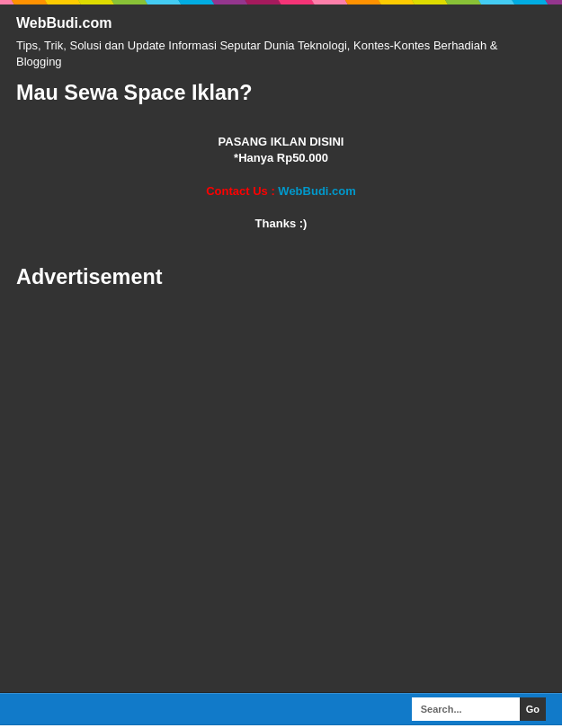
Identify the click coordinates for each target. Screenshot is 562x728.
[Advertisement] (281, 492)
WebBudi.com (64, 23)
